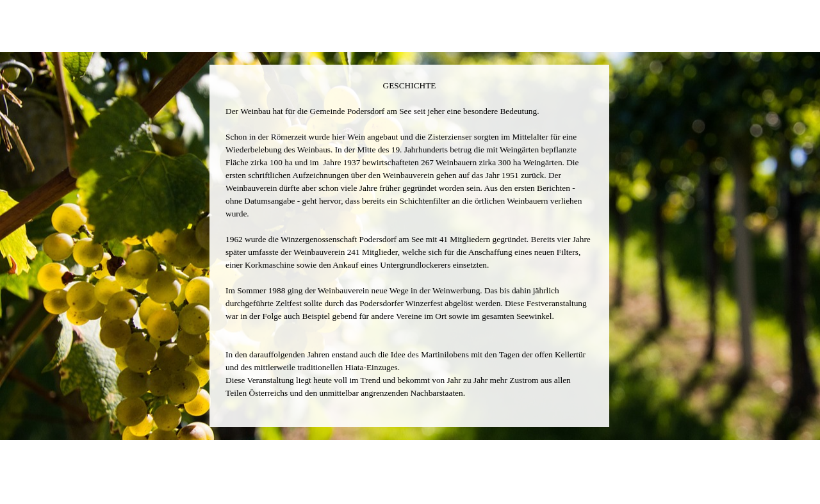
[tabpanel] (409, 246)
